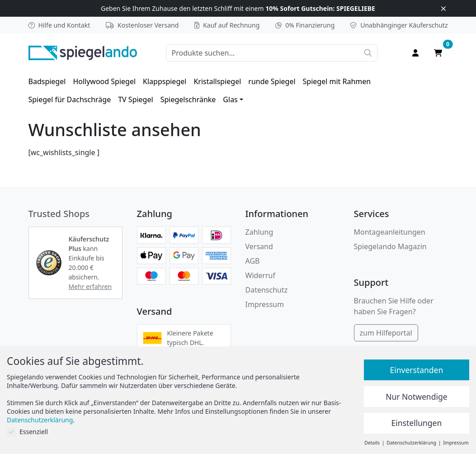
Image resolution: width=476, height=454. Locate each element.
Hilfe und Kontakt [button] (59, 25)
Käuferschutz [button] (399, 25)
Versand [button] (259, 246)
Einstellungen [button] (417, 423)
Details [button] (372, 443)
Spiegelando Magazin (390, 246)
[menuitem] (47, 81)
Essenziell (27, 432)
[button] (49, 263)
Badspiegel (47, 81)
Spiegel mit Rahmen (337, 81)
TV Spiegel (135, 99)
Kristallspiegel (217, 81)
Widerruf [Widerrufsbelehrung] (260, 275)
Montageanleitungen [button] (390, 232)
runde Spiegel (272, 81)
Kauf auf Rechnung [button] (227, 25)
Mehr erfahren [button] (90, 286)
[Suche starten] (368, 53)
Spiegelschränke (188, 99)
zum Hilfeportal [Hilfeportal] (386, 333)
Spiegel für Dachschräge (70, 99)
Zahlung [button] (259, 232)
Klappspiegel (165, 81)
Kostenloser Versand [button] (142, 25)
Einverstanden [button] (416, 370)
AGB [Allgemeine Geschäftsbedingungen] (253, 261)
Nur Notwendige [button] (416, 397)
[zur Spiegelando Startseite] (83, 52)
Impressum (265, 304)
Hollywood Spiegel (104, 81)
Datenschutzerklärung (40, 420)
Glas (230, 99)
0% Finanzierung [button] (305, 25)
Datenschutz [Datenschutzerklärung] (267, 290)
